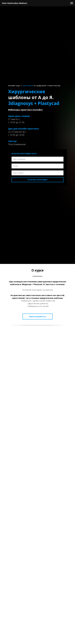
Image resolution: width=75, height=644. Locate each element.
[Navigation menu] (72, 3)
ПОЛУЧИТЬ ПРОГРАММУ (38, 180)
